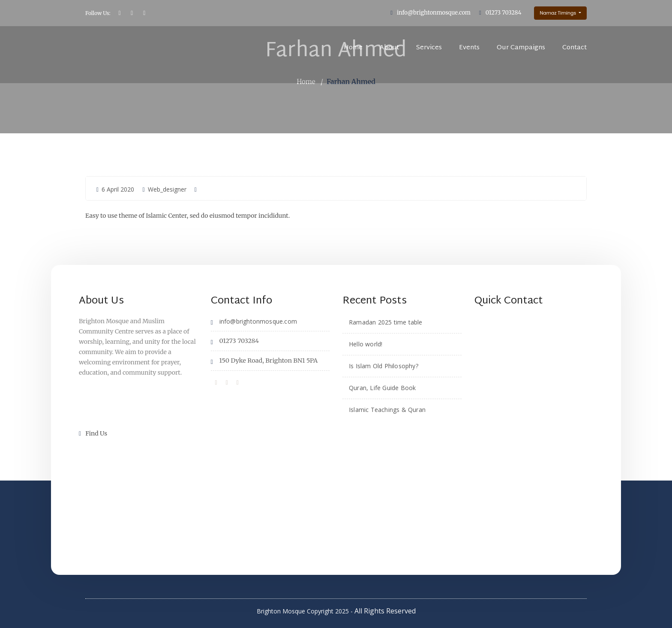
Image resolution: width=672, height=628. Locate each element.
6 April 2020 (115, 189)
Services (429, 48)
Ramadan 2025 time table (386, 322)
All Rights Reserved (385, 611)
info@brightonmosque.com (434, 13)
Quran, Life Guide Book (382, 387)
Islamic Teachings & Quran (387, 409)
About (389, 48)
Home (353, 48)
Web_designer (164, 189)
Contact (574, 48)
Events (469, 48)
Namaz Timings (558, 13)
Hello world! (366, 344)
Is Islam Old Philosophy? (384, 365)
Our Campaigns (521, 48)
